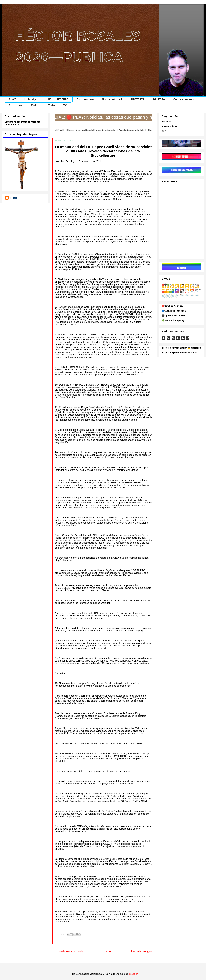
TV (65, 105)
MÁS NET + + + (170, 181)
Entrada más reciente (69, 951)
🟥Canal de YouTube (173, 306)
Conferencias (183, 99)
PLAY (12, 99)
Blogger (133, 974)
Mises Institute (170, 126)
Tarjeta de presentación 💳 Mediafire (181, 348)
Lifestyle (32, 99)
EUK (164, 131)
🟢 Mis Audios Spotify (173, 320)
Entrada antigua (142, 951)
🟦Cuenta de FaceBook (174, 311)
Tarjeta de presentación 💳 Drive (179, 353)
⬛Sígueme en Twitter (173, 315)
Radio (35, 105)
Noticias (16, 105)
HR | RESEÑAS (58, 99)
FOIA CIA (166, 122)
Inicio (107, 951)
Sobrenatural (112, 99)
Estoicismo (85, 99)
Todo (51, 105)
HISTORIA (138, 99)
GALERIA (159, 99)
